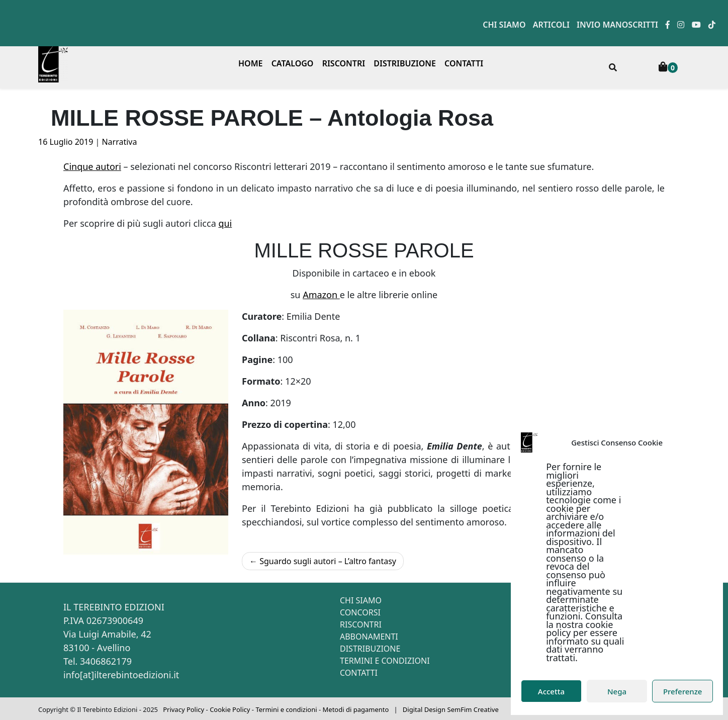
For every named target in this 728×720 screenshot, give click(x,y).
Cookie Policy (230, 709)
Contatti (464, 63)
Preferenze (683, 691)
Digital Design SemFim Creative (451, 709)
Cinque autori (92, 166)
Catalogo (293, 63)
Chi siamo (504, 25)
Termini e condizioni (385, 661)
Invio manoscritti (617, 25)
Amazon (321, 295)
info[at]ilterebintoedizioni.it (121, 675)
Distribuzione (405, 63)
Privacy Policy (184, 709)
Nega (617, 691)
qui (225, 223)
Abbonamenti (369, 637)
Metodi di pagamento (356, 709)
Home (250, 63)
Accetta (551, 691)
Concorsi (360, 612)
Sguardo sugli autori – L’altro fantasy (328, 561)
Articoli (551, 25)
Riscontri (344, 63)
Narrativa (119, 142)
